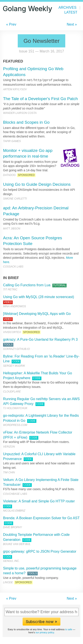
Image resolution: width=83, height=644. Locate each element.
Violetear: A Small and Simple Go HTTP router (39, 501)
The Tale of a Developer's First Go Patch (40, 99)
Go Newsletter (41, 41)
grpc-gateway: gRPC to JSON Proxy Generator (40, 551)
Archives (67, 8)
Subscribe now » (41, 622)
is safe (69, 629)
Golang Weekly (27, 9)
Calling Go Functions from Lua (27, 285)
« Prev (11, 24)
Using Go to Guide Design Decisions (37, 184)
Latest (71, 12)
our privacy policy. (45, 632)
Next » (72, 24)
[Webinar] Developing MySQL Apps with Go (37, 314)
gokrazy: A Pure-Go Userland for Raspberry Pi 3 (40, 339)
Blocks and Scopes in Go (26, 122)
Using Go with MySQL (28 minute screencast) (39, 297)
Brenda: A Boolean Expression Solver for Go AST (41, 518)
